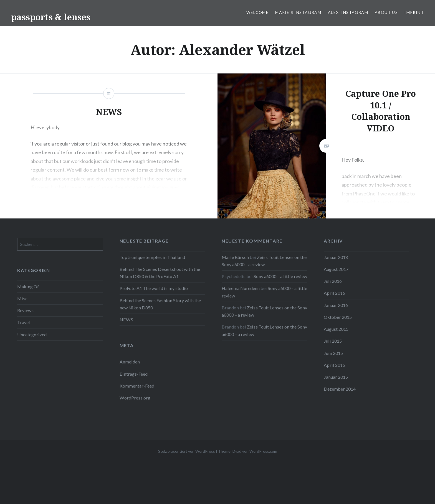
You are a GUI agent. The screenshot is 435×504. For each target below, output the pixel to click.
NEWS (126, 320)
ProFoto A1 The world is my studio (154, 288)
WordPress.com (263, 451)
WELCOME (257, 12)
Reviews (25, 310)
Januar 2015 (336, 377)
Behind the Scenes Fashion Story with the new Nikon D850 (160, 304)
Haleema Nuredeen (241, 288)
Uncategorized (32, 334)
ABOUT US (386, 12)
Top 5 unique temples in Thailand (152, 257)
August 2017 (336, 269)
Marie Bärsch (235, 257)
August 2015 (336, 329)
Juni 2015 (333, 353)
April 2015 (334, 365)
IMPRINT (414, 12)
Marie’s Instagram (298, 12)
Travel (24, 322)
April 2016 (334, 293)
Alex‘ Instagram (348, 12)
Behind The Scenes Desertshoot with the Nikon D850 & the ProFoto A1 (160, 273)
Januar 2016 (336, 305)
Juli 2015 (333, 341)
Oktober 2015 (338, 317)
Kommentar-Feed (137, 386)
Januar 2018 (336, 257)
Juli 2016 (333, 281)
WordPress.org (135, 398)
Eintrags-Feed (134, 374)
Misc (22, 298)
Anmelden (130, 362)
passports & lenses (51, 17)
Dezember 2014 (340, 389)
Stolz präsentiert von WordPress (187, 451)
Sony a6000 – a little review (280, 276)
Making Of (28, 287)
